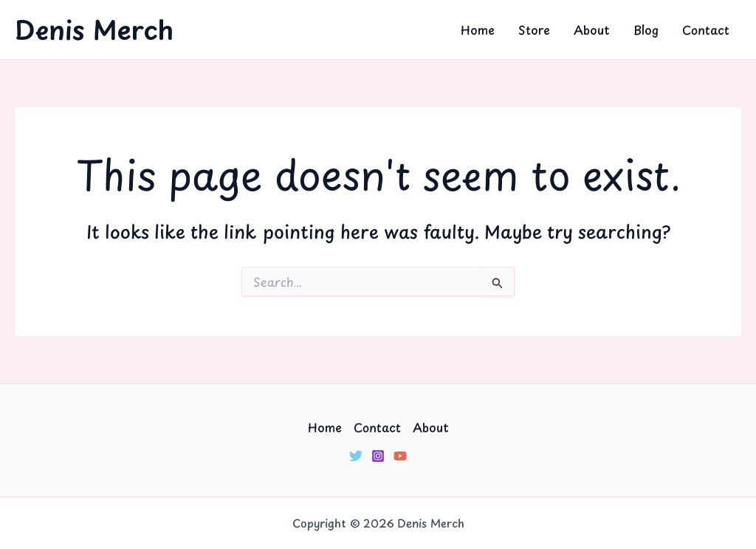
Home (478, 30)
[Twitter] (356, 456)
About (592, 30)
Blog (646, 30)
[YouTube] (400, 456)
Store (534, 30)
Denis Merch (94, 29)
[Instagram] (378, 456)
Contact (706, 30)
